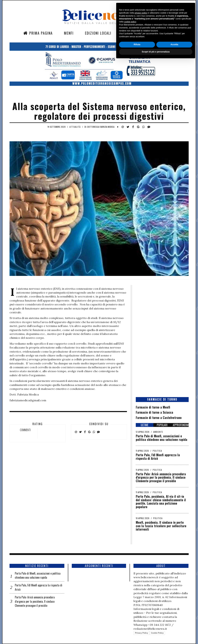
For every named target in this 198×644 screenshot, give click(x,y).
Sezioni (129, 33)
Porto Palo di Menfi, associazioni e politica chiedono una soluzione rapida (162, 438)
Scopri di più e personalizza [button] (156, 635)
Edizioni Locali (98, 33)
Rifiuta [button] (137, 627)
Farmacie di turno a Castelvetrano (159, 418)
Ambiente (158, 432)
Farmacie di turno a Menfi (153, 407)
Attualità (75, 127)
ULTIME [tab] (144, 425)
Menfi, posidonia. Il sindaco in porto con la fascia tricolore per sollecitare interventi (161, 526)
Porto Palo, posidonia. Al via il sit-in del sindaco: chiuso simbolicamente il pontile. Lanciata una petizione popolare (161, 502)
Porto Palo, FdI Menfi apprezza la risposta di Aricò (158, 457)
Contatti (155, 33)
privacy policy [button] (141, 596)
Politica (157, 451)
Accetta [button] (174, 627)
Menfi (69, 33)
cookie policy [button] (130, 605)
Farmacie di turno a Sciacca (154, 412)
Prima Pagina (38, 33)
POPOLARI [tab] (162, 425)
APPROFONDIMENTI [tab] (181, 425)
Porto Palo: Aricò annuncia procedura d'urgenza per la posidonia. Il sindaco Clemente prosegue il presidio (161, 477)
